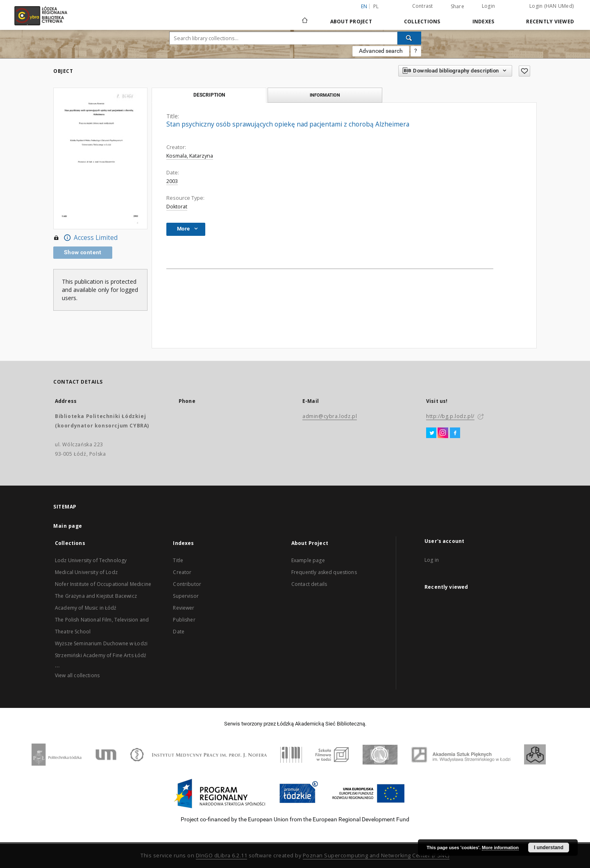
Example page (308, 560)
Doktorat (177, 207)
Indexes (483, 21)
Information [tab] (325, 95)
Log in (432, 560)
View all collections (77, 675)
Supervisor (186, 596)
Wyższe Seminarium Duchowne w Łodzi (101, 643)
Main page (68, 526)
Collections (422, 21)
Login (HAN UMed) (551, 6)
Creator (182, 572)
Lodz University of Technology (91, 560)
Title (178, 560)
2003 (172, 181)
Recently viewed (550, 21)
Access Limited (85, 238)
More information (500, 848)
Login (488, 6)
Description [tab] (209, 95)
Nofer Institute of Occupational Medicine (103, 584)
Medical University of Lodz (86, 572)
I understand (549, 848)
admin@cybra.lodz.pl (330, 416)
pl (376, 6)
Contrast (423, 6)
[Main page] (305, 17)
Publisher (184, 620)
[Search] (409, 38)
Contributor (187, 584)
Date (179, 632)
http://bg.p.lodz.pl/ (450, 416)
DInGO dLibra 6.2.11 (222, 856)
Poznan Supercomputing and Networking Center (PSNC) (376, 856)
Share (457, 7)
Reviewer (184, 608)
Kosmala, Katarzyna (190, 156)
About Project (351, 21)
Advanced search (381, 51)
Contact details (309, 584)
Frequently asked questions (324, 572)
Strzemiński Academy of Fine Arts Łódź (101, 655)
